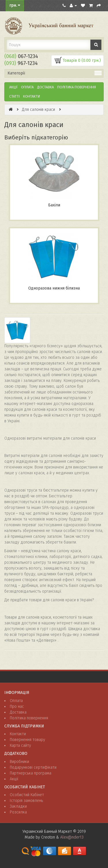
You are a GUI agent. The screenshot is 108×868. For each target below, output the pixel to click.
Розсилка (18, 812)
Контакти (32, 96)
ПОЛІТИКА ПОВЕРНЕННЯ (77, 87)
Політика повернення (29, 718)
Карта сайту (20, 745)
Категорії (16, 73)
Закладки (18, 806)
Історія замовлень (26, 801)
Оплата (27, 87)
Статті (14, 96)
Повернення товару (28, 740)
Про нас (17, 706)
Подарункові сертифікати (33, 767)
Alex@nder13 (72, 837)
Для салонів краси (38, 110)
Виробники (19, 762)
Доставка (46, 87)
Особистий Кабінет (27, 795)
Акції (13, 87)
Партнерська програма (31, 773)
